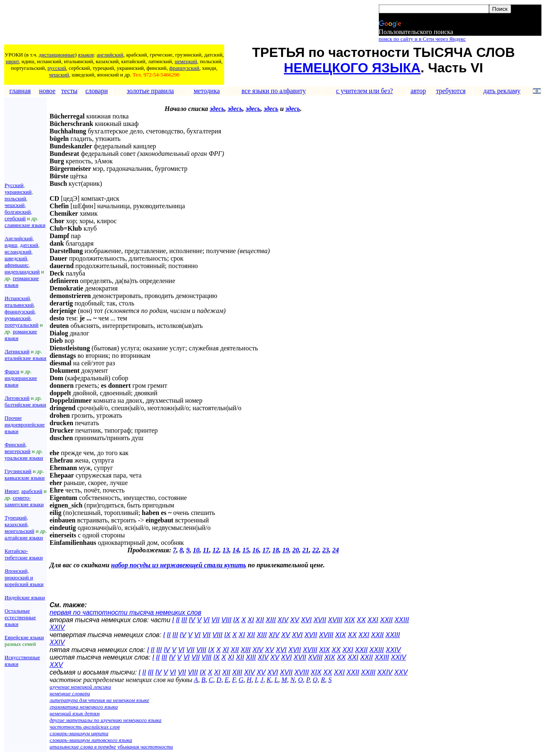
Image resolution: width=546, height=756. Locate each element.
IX (236, 620)
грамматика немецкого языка (84, 707)
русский (57, 68)
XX (361, 620)
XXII (386, 620)
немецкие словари (70, 693)
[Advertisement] (156, 24)
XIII (271, 620)
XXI (373, 620)
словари (96, 91)
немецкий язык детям (74, 713)
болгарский (18, 212)
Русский (14, 185)
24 (336, 550)
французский (184, 68)
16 (256, 550)
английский (110, 55)
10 (196, 550)
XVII (320, 620)
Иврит (12, 491)
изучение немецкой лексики (80, 687)
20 (296, 550)
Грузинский (18, 471)
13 (226, 550)
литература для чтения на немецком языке (99, 700)
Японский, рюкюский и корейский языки (24, 577)
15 (246, 550)
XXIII (402, 620)
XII (260, 620)
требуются (451, 91)
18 (276, 550)
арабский (32, 491)
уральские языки (24, 458)
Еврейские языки (24, 637)
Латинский (17, 351)
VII (215, 620)
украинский (18, 192)
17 (266, 550)
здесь (217, 109)
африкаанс (17, 265)
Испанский (17, 298)
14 (236, 550)
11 (206, 550)
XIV (283, 620)
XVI (306, 620)
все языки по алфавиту (274, 91)
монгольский (19, 531)
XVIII (335, 620)
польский (15, 198)
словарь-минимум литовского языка (91, 740)
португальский (21, 325)
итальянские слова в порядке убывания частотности (111, 747)
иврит (12, 61)
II (178, 620)
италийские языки (25, 358)
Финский (15, 444)
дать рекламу (502, 91)
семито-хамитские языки (24, 501)
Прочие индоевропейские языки (25, 425)
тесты (69, 91)
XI (251, 620)
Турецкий (16, 518)
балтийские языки (25, 405)
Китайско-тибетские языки (24, 554)
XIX (350, 620)
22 (316, 550)
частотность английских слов (85, 727)
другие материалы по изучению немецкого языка (105, 720)
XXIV (57, 627)
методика (207, 91)
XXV (56, 665)
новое (47, 91)
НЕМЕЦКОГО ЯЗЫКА (352, 68)
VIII (226, 620)
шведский (16, 258)
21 (306, 550)
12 (216, 550)
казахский (16, 524)
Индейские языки (25, 597)
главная (20, 91)
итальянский (19, 305)
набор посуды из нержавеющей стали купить (179, 565)
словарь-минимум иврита (79, 733)
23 (326, 550)
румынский (18, 318)
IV (192, 620)
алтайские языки (24, 538)
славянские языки (25, 225)
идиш (11, 245)
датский (29, 245)
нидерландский (22, 272)
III (184, 620)
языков (86, 55)
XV (295, 620)
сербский (15, 218)
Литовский (17, 398)
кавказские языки (25, 478)
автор (418, 91)
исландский (18, 252)
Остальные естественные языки (20, 617)
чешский (59, 75)
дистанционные (57, 55)
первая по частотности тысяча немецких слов (125, 612)
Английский (19, 238)
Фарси (12, 371)
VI (206, 620)
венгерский (17, 451)
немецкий (186, 61)
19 (286, 550)
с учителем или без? (364, 91)
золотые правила (151, 91)
